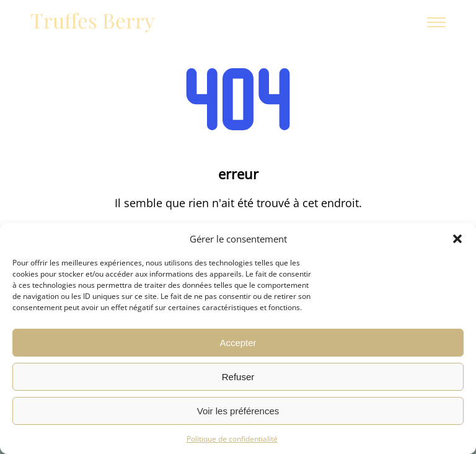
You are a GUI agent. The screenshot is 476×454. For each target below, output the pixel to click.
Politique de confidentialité (232, 439)
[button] (457, 239)
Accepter (238, 343)
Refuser (238, 377)
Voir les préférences (238, 411)
